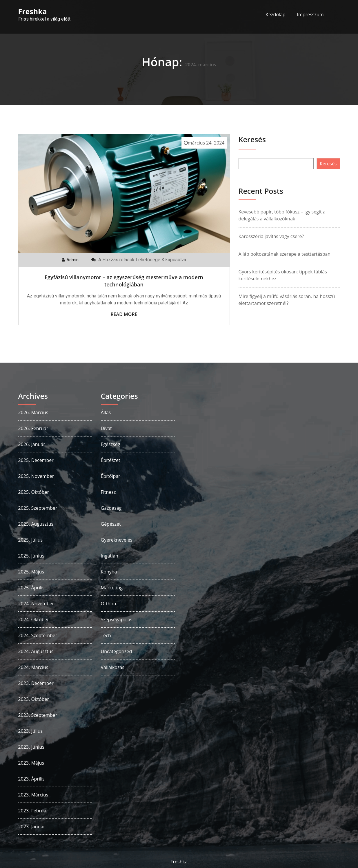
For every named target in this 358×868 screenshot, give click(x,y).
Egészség (111, 444)
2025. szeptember (38, 508)
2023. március (33, 795)
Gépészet (111, 524)
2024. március (33, 667)
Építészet (111, 460)
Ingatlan (110, 556)
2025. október (34, 492)
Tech (106, 635)
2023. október (34, 699)
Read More (124, 314)
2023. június (31, 747)
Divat (106, 428)
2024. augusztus (36, 651)
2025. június (31, 556)
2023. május (31, 763)
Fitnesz (108, 492)
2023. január (32, 827)
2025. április (31, 588)
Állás (106, 412)
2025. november (36, 476)
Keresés (252, 139)
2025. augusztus (36, 524)
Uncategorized (117, 651)
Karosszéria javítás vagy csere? (271, 236)
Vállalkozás (113, 667)
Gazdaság (111, 508)
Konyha (109, 572)
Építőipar (111, 476)
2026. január (32, 444)
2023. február (33, 811)
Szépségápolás (117, 620)
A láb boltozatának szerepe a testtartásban (285, 254)
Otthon (109, 604)
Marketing (112, 588)
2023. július (31, 731)
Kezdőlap (275, 14)
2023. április (31, 779)
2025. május (31, 572)
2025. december (36, 460)
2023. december (36, 683)
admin (72, 260)
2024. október (34, 620)
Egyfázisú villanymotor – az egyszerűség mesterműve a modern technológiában (124, 281)
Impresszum (310, 14)
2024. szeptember (38, 635)
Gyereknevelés (117, 540)
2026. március (33, 412)
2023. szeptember (38, 715)
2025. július (31, 540)
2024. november (36, 604)
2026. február (33, 428)
